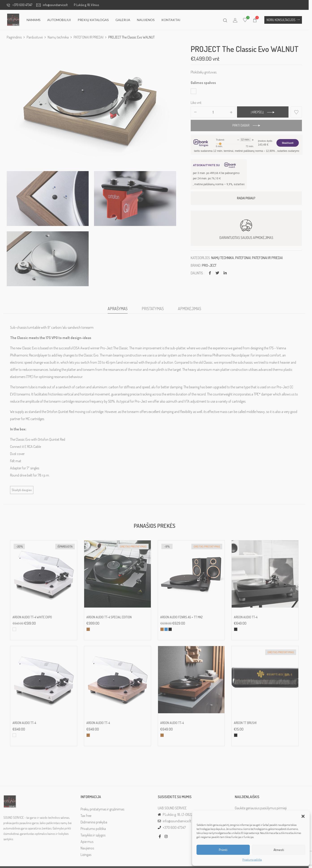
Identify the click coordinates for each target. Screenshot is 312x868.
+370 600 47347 (19, 5)
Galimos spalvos (205, 83)
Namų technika (58, 37)
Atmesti (279, 850)
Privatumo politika (252, 860)
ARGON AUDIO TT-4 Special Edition (110, 620)
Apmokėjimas (191, 311)
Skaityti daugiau (22, 493)
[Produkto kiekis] (215, 112)
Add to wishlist (300, 112)
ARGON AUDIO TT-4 (248, 620)
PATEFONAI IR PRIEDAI (89, 37)
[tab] (119, 312)
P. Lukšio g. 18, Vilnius (86, 5)
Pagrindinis (14, 37)
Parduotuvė (35, 37)
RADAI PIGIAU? (249, 198)
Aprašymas (119, 311)
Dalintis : (200, 273)
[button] (303, 816)
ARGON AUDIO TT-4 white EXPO (32, 620)
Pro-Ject (211, 265)
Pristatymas (154, 311)
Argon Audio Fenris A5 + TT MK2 (183, 620)
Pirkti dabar (244, 125)
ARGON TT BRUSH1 (248, 726)
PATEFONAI (245, 258)
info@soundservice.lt (52, 5)
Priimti (223, 850)
